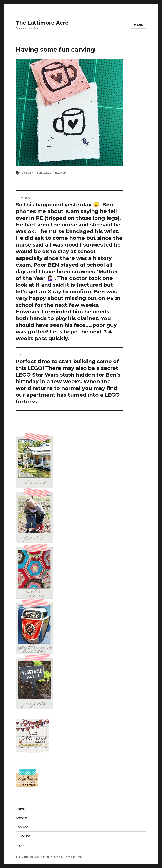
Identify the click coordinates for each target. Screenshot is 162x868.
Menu (139, 25)
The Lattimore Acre (42, 23)
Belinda (26, 173)
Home (20, 809)
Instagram (61, 173)
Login (20, 845)
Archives (22, 818)
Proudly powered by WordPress (62, 857)
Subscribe (23, 836)
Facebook (23, 827)
